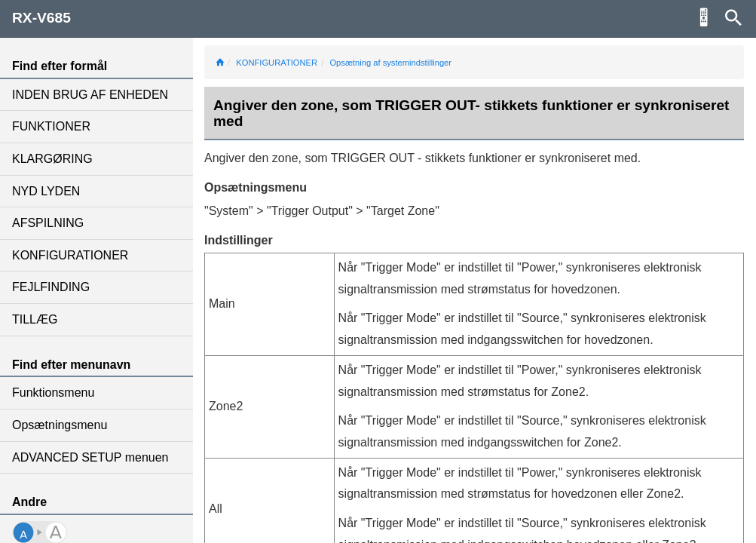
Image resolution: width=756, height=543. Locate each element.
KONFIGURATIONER (70, 255)
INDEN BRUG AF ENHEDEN (90, 95)
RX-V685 (41, 18)
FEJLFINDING (51, 287)
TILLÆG (35, 319)
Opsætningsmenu (60, 425)
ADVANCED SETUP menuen (90, 457)
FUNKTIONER (51, 126)
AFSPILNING (48, 223)
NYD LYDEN (46, 191)
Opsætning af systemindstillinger (390, 63)
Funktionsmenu (53, 393)
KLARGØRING (52, 159)
